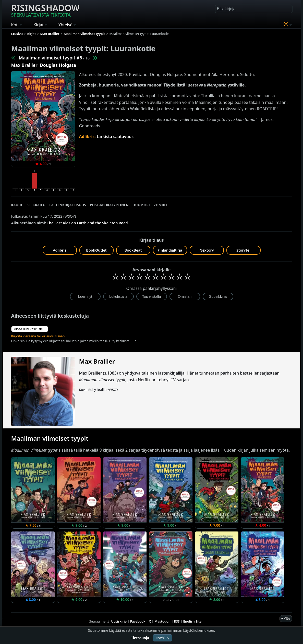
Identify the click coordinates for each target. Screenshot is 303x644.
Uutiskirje (119, 621)
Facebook (138, 621)
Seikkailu (36, 205)
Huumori (141, 205)
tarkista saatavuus (115, 137)
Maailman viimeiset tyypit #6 (51, 58)
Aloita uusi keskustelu (30, 329)
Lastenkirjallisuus (68, 205)
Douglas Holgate (58, 65)
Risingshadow (45, 10)
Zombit (161, 205)
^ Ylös (286, 618)
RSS (177, 621)
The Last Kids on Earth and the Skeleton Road (87, 223)
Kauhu (17, 205)
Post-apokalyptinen (109, 205)
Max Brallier (24, 65)
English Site (192, 621)
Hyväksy (162, 638)
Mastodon (162, 621)
